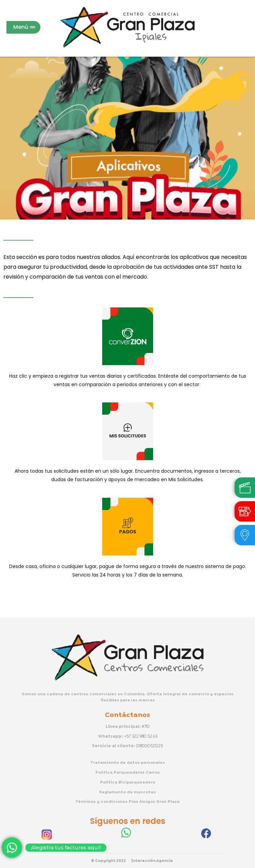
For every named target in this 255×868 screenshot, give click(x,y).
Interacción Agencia (152, 861)
